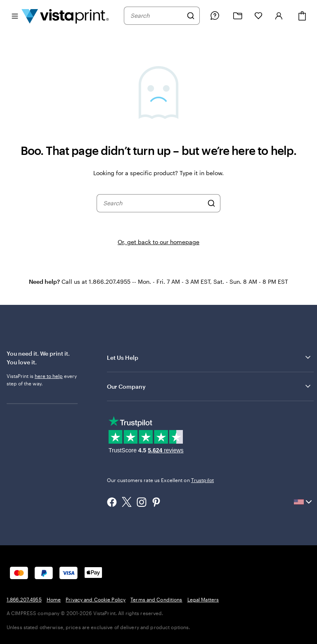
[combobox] (156, 16)
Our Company (209, 386)
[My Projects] (238, 16)
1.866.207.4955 (24, 599)
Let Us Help (209, 357)
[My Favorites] (258, 16)
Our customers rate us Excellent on (160, 480)
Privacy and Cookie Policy (96, 599)
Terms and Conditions (156, 599)
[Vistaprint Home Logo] (65, 16)
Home (54, 599)
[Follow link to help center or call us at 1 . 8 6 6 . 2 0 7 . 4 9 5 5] (215, 16)
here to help (49, 376)
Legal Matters (203, 599)
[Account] (279, 16)
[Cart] (302, 16)
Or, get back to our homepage (158, 242)
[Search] (191, 16)
